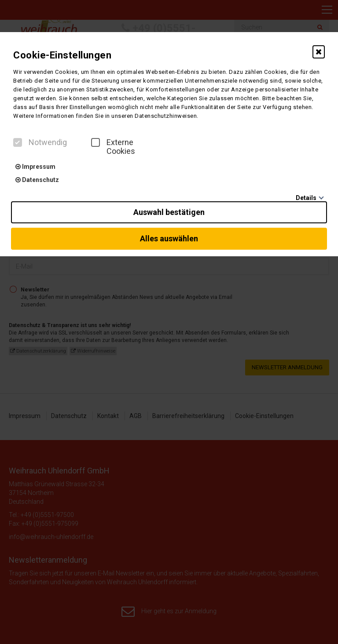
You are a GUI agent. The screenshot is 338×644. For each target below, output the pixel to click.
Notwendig (40, 142)
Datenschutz (37, 180)
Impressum (35, 167)
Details (306, 198)
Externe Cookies (113, 147)
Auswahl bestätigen (169, 212)
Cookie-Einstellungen (62, 55)
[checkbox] (18, 142)
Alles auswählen (169, 238)
